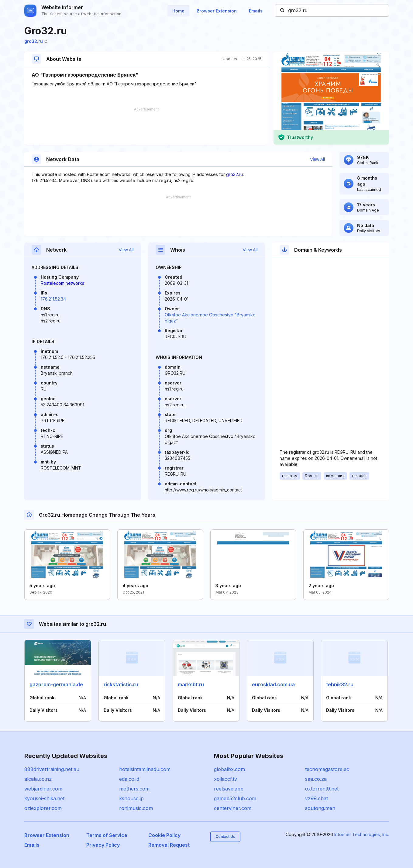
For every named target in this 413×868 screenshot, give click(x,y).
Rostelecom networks (62, 283)
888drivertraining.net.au (52, 769)
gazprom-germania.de (56, 684)
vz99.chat (317, 798)
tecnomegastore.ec (327, 769)
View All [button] (317, 159)
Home (178, 11)
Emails (256, 11)
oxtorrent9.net (322, 789)
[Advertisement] (146, 126)
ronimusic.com (136, 808)
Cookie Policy (164, 835)
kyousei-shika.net (44, 798)
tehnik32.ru (340, 684)
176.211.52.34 (53, 299)
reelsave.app (229, 789)
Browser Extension (217, 11)
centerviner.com (233, 808)
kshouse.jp (131, 798)
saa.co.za (316, 779)
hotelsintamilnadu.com (145, 769)
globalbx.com (229, 769)
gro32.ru (36, 41)
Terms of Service (107, 835)
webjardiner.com (43, 789)
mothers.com (134, 789)
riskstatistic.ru (121, 684)
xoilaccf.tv (225, 779)
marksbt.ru (191, 684)
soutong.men (320, 808)
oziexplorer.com (43, 808)
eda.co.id (129, 779)
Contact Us (225, 837)
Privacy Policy (103, 845)
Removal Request (169, 845)
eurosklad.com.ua (273, 684)
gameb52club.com (235, 798)
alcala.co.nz (38, 779)
